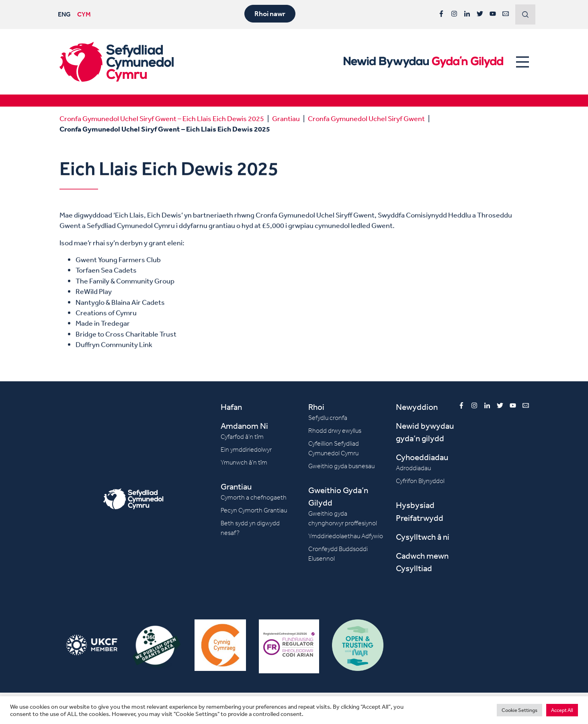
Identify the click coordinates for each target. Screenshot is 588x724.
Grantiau (286, 118)
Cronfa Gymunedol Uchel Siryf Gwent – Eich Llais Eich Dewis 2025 (162, 118)
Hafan (231, 407)
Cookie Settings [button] (519, 710)
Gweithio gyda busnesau (341, 466)
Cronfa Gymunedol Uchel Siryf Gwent (366, 118)
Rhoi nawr (270, 14)
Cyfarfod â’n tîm (242, 437)
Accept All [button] (562, 710)
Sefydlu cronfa (328, 418)
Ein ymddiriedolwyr (246, 449)
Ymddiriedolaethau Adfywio (346, 536)
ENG (64, 14)
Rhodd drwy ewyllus (335, 431)
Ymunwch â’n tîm (244, 462)
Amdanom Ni (244, 426)
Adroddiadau (413, 468)
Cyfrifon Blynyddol (420, 481)
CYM (84, 14)
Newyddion (417, 407)
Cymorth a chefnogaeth (254, 497)
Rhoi (316, 407)
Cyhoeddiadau (422, 457)
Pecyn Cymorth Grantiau (254, 510)
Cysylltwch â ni (423, 537)
